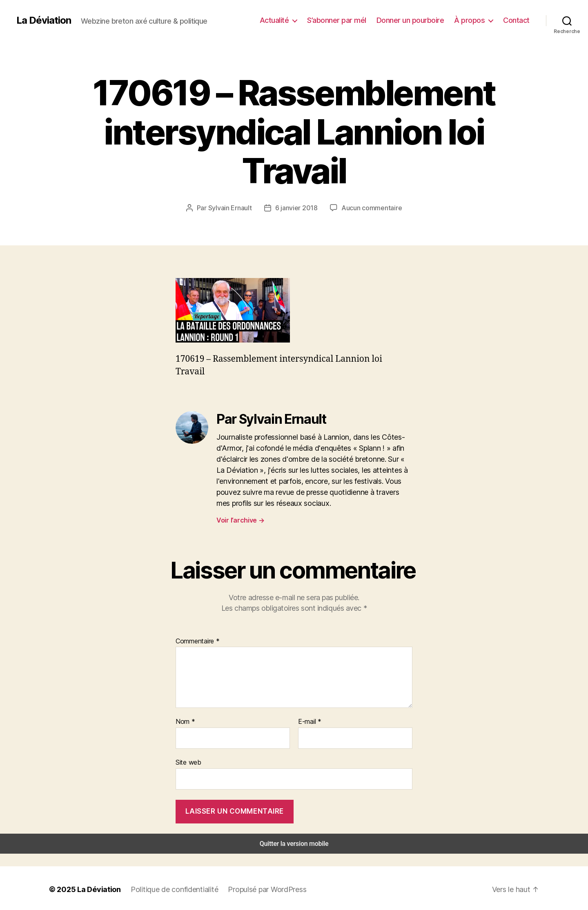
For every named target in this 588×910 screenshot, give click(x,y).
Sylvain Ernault (234, 208)
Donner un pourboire (418, 20)
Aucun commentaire (369, 208)
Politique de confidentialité (167, 887)
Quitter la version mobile (294, 841)
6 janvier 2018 (298, 208)
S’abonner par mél (347, 20)
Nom (184, 721)
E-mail (309, 721)
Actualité (288, 20)
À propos (473, 20)
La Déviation (43, 20)
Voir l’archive (240, 520)
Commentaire (197, 640)
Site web (188, 761)
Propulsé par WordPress (257, 887)
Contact (518, 20)
